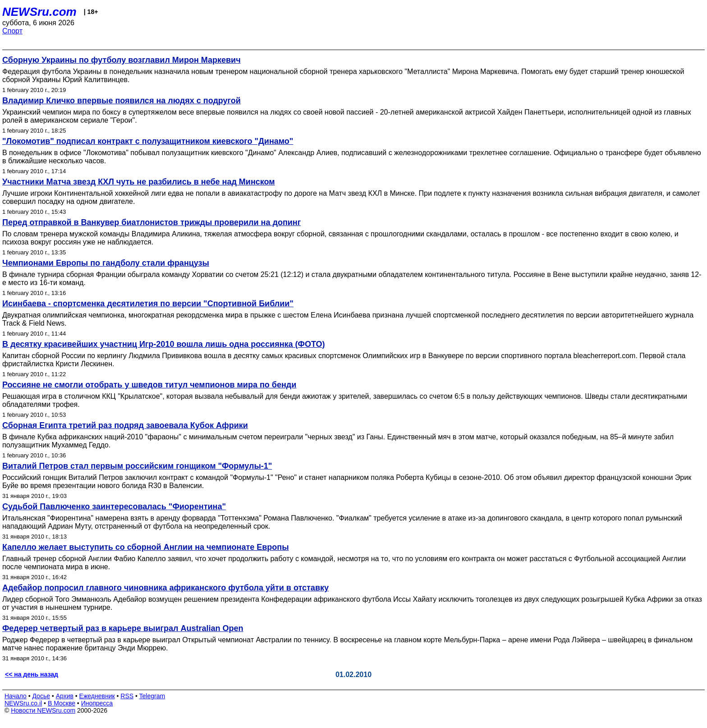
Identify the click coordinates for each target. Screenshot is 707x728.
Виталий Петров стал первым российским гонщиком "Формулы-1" (137, 466)
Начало (16, 696)
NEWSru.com (39, 12)
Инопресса (97, 703)
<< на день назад (32, 674)
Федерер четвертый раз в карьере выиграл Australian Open (123, 628)
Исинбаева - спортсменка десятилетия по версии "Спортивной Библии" (148, 304)
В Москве (62, 703)
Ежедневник (97, 696)
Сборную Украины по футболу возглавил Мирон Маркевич (122, 60)
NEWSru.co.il (23, 703)
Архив (65, 696)
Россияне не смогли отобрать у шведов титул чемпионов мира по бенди (149, 385)
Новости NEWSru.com (43, 710)
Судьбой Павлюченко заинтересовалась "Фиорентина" (114, 507)
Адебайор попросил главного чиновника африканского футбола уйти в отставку (165, 588)
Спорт (12, 31)
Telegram (152, 696)
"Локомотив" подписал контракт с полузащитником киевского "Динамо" (148, 141)
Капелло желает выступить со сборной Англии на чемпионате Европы (146, 547)
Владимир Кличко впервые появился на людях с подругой (122, 101)
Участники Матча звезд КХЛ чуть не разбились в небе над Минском (139, 182)
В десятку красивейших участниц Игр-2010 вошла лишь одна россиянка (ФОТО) (163, 344)
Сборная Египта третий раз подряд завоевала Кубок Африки (125, 425)
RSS (127, 696)
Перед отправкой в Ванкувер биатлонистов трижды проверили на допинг (151, 222)
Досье (41, 696)
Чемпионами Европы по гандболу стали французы (106, 263)
